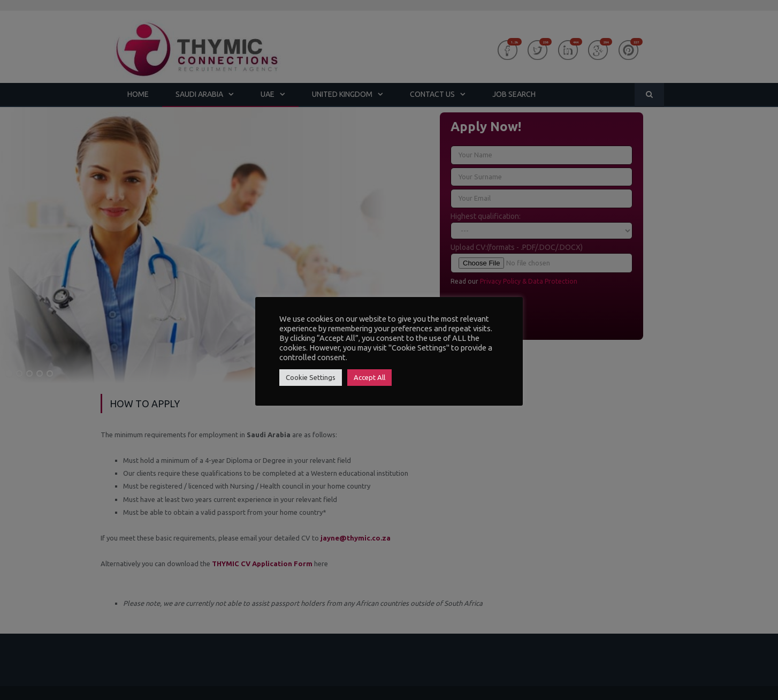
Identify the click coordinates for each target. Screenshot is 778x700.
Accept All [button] (369, 377)
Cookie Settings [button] (311, 377)
